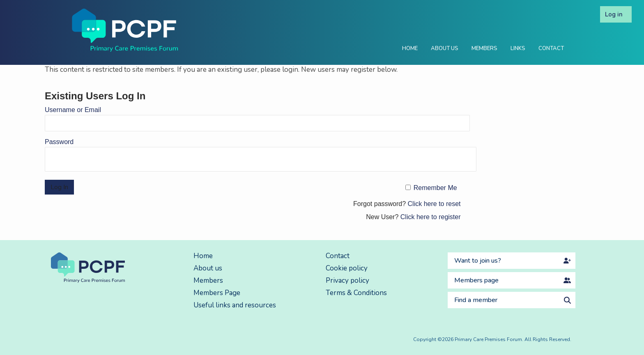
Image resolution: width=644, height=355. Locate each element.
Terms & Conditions (356, 293)
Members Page (217, 293)
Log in (614, 14)
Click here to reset (434, 204)
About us (208, 268)
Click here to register (431, 217)
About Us (445, 48)
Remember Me (435, 188)
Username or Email (73, 110)
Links (518, 48)
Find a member (476, 300)
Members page (476, 280)
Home (410, 48)
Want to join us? (478, 261)
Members (484, 48)
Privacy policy (347, 281)
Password (59, 142)
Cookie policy (347, 268)
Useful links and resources (235, 305)
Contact (551, 48)
